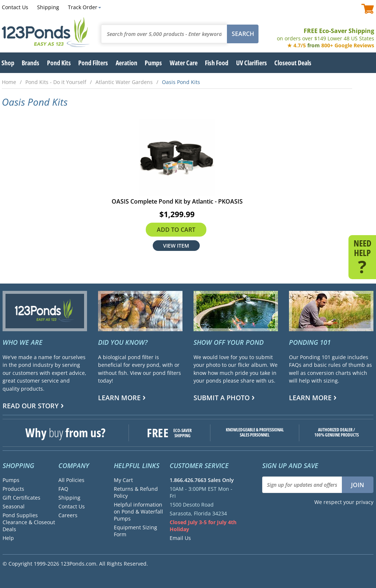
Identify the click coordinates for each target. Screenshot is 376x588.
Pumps (11, 480)
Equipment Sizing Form (135, 531)
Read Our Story (31, 406)
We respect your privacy (344, 502)
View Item (176, 246)
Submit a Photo (222, 398)
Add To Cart (176, 230)
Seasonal (14, 506)
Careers (68, 515)
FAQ (63, 489)
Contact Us (15, 7)
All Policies (71, 480)
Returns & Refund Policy (136, 492)
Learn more (119, 398)
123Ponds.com (46, 32)
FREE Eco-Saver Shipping (326, 34)
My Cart (123, 480)
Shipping (48, 7)
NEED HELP (362, 256)
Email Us (180, 538)
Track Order (83, 7)
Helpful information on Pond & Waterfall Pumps (138, 512)
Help (8, 538)
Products (13, 489)
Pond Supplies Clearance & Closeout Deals (29, 522)
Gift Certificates (21, 498)
